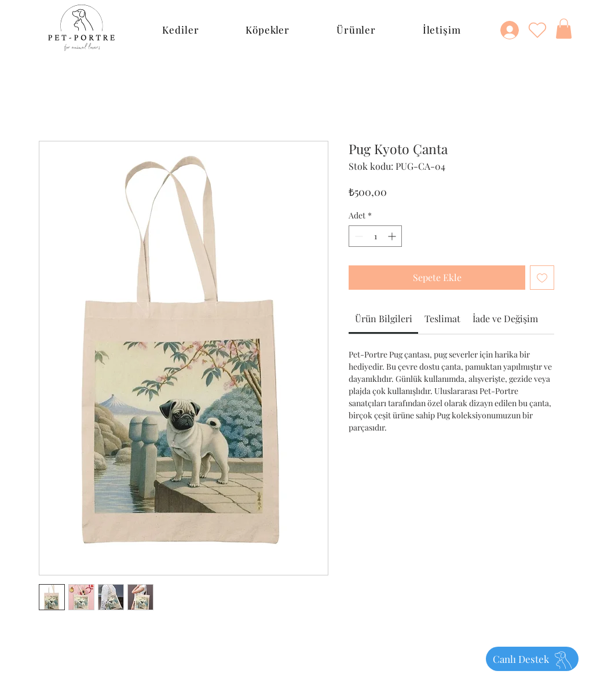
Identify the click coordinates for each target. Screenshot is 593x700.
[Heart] (537, 30)
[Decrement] (358, 236)
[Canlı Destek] (532, 659)
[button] (181, 30)
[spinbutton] (375, 236)
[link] (384, 318)
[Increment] (393, 236)
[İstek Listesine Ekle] (542, 278)
